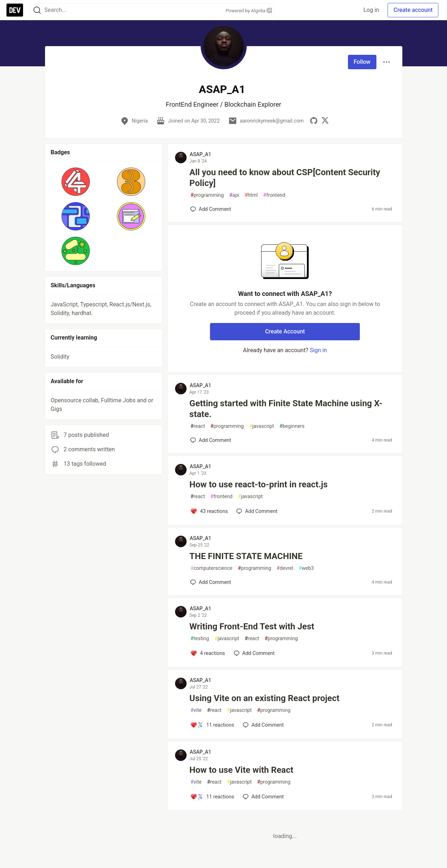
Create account (413, 10)
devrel (285, 568)
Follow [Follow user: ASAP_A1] (362, 62)
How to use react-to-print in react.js (259, 484)
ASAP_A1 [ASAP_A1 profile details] (201, 154)
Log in (371, 10)
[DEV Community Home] (15, 10)
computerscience (211, 568)
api (234, 195)
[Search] (37, 10)
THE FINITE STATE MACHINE (246, 556)
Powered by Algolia (249, 11)
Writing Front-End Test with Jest (252, 626)
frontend (274, 195)
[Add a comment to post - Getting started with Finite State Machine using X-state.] (211, 440)
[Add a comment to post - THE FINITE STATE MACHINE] (211, 582)
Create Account (285, 331)
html (251, 195)
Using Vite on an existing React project (264, 698)
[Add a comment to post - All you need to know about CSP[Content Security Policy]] (211, 209)
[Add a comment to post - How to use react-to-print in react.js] (209, 511)
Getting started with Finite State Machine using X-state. (286, 409)
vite (196, 710)
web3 (306, 568)
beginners (292, 426)
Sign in (318, 350)
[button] (76, 182)
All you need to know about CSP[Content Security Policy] (285, 178)
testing (200, 639)
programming (207, 195)
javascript (262, 426)
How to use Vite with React (241, 770)
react (198, 426)
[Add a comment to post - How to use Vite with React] (212, 797)
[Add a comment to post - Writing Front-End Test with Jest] (208, 653)
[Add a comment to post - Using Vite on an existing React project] (212, 725)
